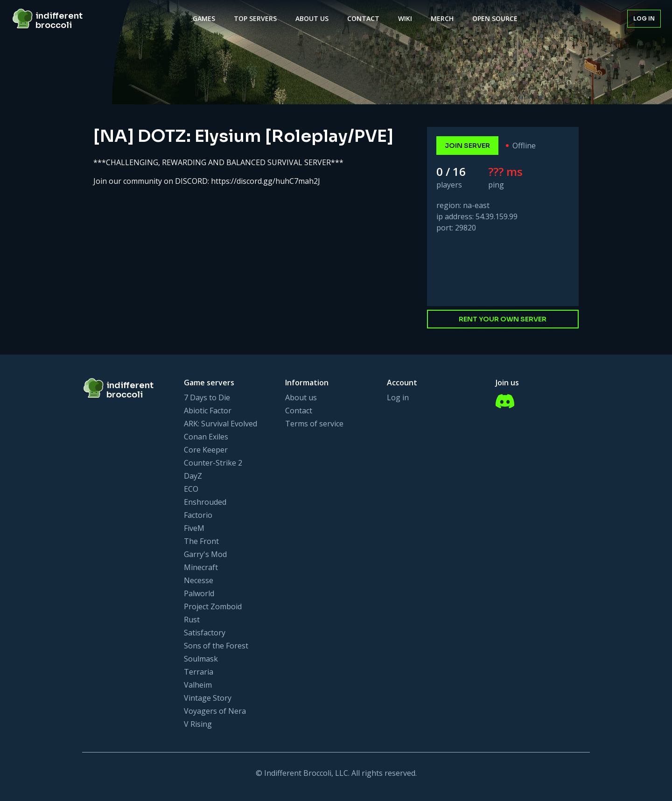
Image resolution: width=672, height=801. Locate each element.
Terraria (199, 672)
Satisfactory (205, 633)
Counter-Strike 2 (213, 463)
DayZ (193, 476)
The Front (201, 541)
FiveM (194, 528)
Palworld (199, 593)
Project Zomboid (213, 606)
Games (204, 18)
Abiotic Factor (208, 411)
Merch (442, 18)
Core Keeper (206, 450)
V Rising (198, 724)
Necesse (199, 580)
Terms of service (314, 424)
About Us (312, 18)
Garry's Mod (205, 554)
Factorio (198, 515)
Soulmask (201, 659)
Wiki (405, 18)
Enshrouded (205, 502)
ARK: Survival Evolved (220, 424)
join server (467, 146)
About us (301, 397)
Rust (192, 620)
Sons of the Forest (216, 646)
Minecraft (201, 567)
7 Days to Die (207, 397)
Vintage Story (208, 698)
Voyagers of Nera (215, 711)
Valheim (198, 685)
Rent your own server (503, 319)
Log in (644, 18)
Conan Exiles (206, 437)
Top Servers (255, 18)
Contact (363, 18)
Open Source (495, 18)
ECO (191, 489)
